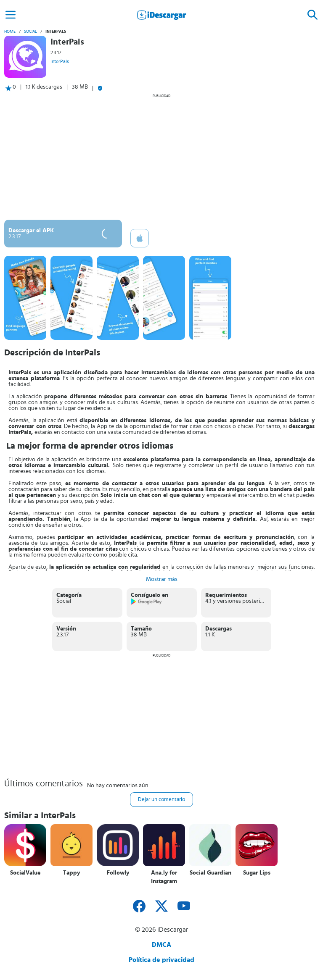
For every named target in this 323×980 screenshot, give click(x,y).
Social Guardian (210, 873)
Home (10, 32)
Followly (118, 873)
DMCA (161, 945)
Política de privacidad (161, 960)
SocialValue (25, 873)
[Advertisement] (161, 157)
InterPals (60, 61)
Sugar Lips (257, 873)
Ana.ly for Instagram (164, 877)
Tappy (71, 873)
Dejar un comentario (161, 800)
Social (30, 32)
